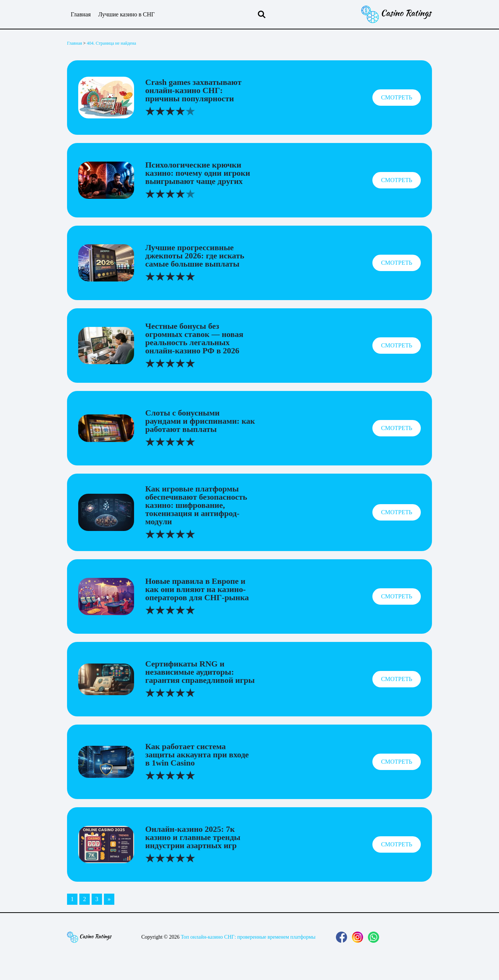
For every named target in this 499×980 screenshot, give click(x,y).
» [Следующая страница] (109, 899)
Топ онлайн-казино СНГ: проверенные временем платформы (248, 937)
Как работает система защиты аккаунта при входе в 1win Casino (197, 755)
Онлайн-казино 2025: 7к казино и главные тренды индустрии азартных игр (193, 837)
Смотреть (397, 97)
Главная (81, 14)
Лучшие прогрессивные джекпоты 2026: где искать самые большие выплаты (195, 256)
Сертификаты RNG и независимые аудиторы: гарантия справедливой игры (200, 672)
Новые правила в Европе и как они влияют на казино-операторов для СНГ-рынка (197, 589)
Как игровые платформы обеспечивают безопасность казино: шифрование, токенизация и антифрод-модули (196, 505)
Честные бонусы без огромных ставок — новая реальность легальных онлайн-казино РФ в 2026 (194, 338)
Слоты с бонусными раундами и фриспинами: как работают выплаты (200, 421)
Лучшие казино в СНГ (127, 14)
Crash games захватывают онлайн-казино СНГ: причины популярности (193, 90)
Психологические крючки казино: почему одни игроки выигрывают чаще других (198, 173)
